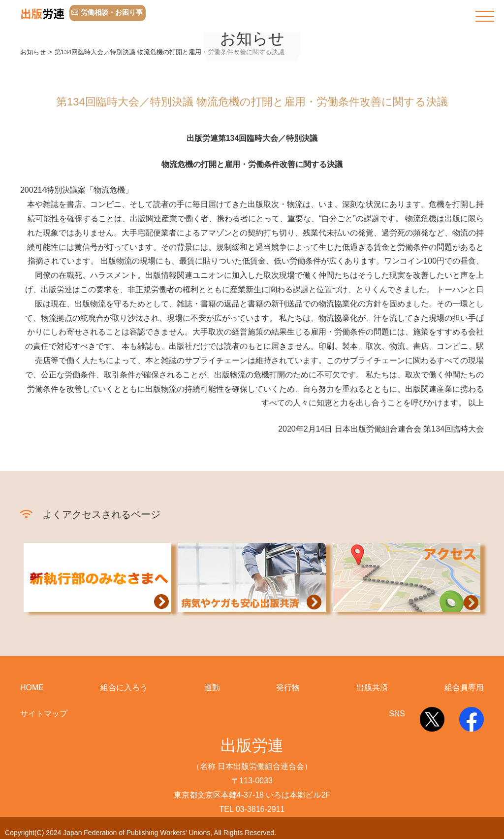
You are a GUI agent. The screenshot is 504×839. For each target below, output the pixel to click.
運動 (212, 688)
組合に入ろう (124, 688)
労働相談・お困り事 (107, 12)
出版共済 (372, 688)
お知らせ (33, 52)
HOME (32, 688)
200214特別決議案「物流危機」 (77, 190)
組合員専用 (464, 688)
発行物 (288, 688)
